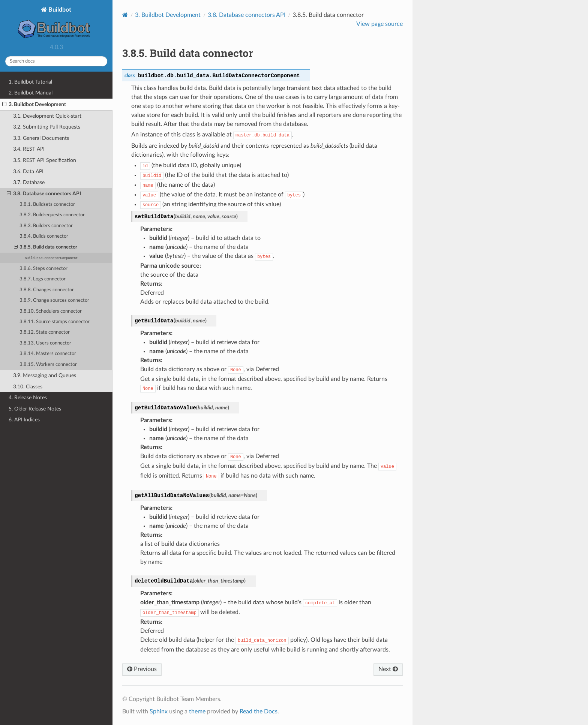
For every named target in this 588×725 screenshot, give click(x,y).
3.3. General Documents (41, 138)
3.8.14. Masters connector (48, 354)
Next (388, 669)
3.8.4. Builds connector (44, 236)
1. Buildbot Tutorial (30, 82)
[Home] (125, 15)
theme (197, 712)
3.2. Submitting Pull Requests (47, 127)
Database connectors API (247, 15)
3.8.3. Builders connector (46, 226)
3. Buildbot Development (34, 105)
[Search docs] (56, 61)
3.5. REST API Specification (45, 160)
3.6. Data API (28, 172)
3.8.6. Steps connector (43, 269)
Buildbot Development (168, 15)
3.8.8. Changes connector (47, 290)
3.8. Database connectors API (44, 194)
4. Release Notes (28, 398)
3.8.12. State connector (45, 332)
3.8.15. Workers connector (48, 365)
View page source (379, 24)
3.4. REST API (29, 149)
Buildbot (56, 23)
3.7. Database (29, 182)
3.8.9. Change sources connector (54, 300)
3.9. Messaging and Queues (45, 375)
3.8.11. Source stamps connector (55, 322)
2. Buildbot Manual (31, 93)
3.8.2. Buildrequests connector (52, 215)
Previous (142, 669)
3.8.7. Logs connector (43, 279)
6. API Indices (24, 420)
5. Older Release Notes (35, 409)
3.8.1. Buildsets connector (47, 204)
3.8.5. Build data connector (46, 247)
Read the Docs (259, 712)
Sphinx (159, 712)
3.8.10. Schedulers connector (51, 311)
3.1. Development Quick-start (47, 116)
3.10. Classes (28, 387)
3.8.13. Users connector (45, 343)
